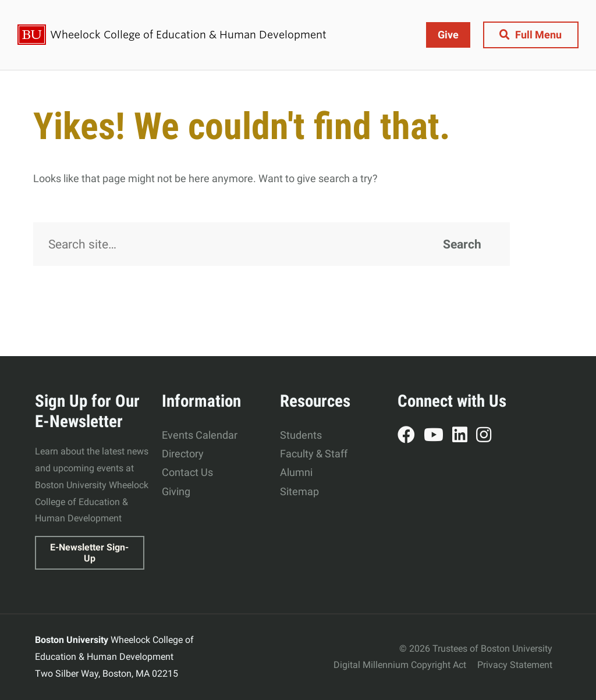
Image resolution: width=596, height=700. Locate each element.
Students (301, 435)
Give (448, 35)
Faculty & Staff (314, 454)
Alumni (296, 472)
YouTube (438, 436)
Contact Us (187, 472)
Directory (183, 454)
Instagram (488, 436)
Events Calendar (200, 435)
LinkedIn (464, 436)
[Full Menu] (531, 35)
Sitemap (299, 491)
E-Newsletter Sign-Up (89, 553)
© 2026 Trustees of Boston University (476, 649)
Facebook (411, 436)
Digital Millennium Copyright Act (400, 665)
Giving (176, 491)
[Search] (272, 244)
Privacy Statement (515, 665)
